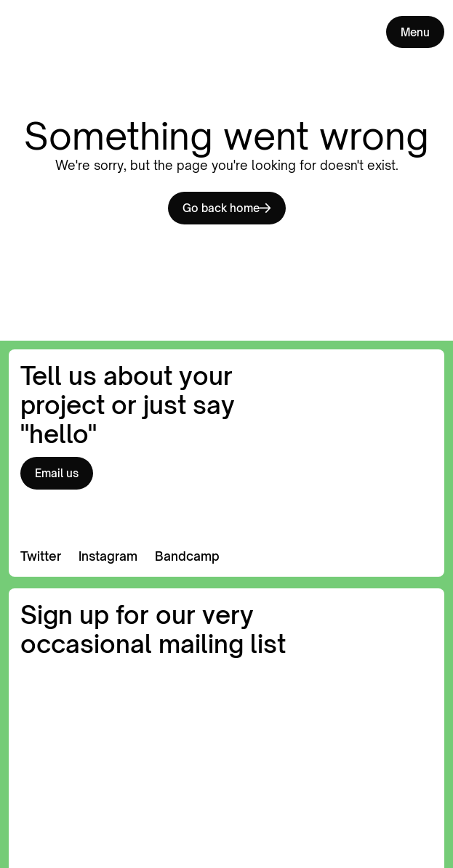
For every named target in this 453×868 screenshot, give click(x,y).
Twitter (41, 556)
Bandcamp (187, 556)
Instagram (108, 556)
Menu (415, 32)
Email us (57, 473)
